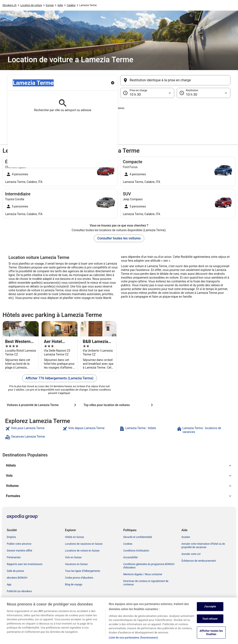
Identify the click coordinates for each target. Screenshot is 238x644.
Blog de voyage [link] (74, 585)
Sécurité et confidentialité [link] (138, 537)
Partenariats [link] (14, 557)
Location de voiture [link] (31, 5)
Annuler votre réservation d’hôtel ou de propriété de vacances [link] (203, 546)
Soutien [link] (186, 537)
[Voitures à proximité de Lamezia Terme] (42, 405)
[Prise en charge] (147, 93)
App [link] (9, 585)
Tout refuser (210, 627)
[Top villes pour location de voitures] (119, 405)
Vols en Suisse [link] (73, 557)
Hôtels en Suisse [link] (75, 537)
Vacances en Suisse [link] (76, 564)
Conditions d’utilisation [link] (136, 551)
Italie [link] (60, 5)
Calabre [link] (71, 5)
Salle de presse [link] (15, 571)
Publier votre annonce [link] (19, 544)
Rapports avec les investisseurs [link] (25, 564)
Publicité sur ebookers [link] (19, 591)
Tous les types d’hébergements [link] (83, 571)
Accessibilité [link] (130, 557)
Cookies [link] (128, 544)
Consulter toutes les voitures (119, 238)
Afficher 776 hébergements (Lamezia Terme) (60, 378)
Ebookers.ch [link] (10, 5)
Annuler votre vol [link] (191, 554)
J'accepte (210, 615)
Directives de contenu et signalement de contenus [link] (146, 583)
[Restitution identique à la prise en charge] (175, 80)
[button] (119, 119)
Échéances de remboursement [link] (199, 561)
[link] (33, 430)
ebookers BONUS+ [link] (17, 578)
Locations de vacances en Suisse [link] (84, 544)
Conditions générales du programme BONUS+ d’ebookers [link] (149, 566)
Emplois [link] (11, 537)
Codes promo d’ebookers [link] (79, 578)
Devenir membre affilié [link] (19, 551)
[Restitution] (204, 93)
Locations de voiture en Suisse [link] (82, 551)
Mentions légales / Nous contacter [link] (143, 574)
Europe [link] (50, 5)
